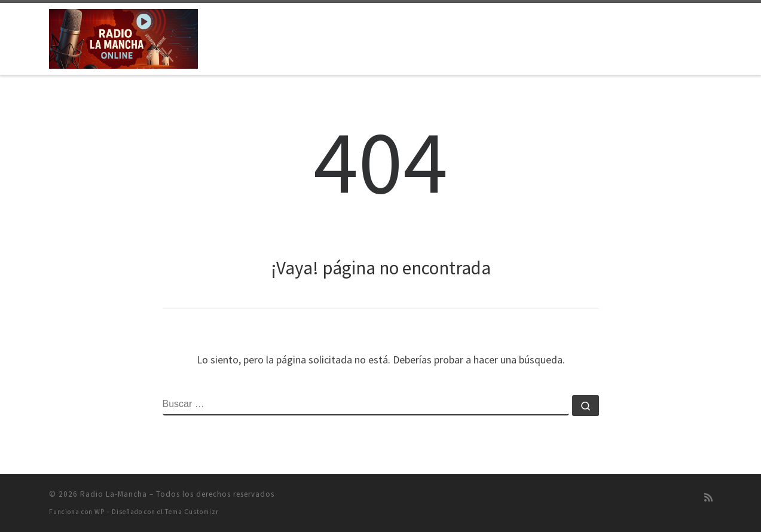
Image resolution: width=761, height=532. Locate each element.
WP (100, 512)
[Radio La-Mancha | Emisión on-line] (124, 37)
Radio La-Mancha (114, 494)
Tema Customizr (192, 512)
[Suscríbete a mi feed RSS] (708, 498)
